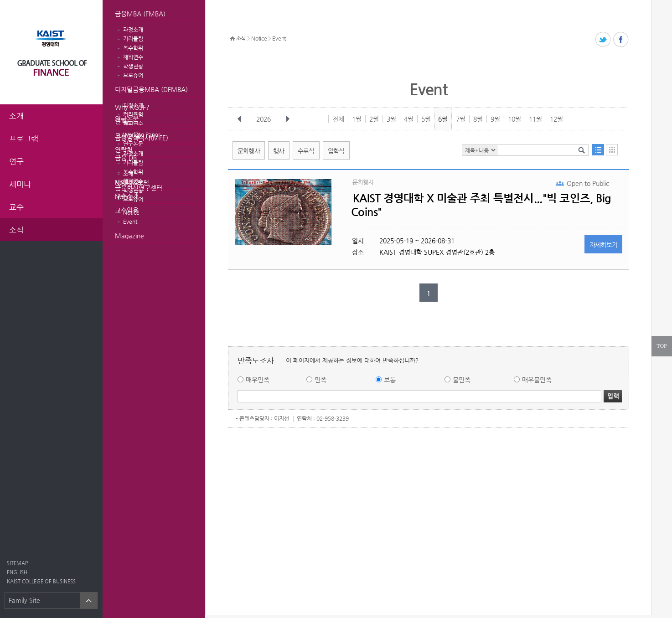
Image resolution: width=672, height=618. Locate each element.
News (123, 182)
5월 (426, 119)
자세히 (604, 245)
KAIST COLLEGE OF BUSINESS (41, 581)
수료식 (306, 151)
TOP (662, 346)
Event (130, 221)
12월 (556, 119)
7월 (461, 119)
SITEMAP (17, 563)
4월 (409, 119)
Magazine (129, 236)
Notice (124, 196)
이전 (239, 119)
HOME (233, 39)
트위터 (603, 40)
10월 (514, 119)
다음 (288, 119)
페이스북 (621, 40)
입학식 (336, 151)
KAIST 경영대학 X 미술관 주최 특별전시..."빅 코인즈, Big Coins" (481, 205)
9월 (495, 119)
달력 (612, 150)
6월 (443, 119)
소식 (241, 38)
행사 (279, 151)
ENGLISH (17, 572)
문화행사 (249, 151)
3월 (391, 119)
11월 (535, 119)
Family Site (24, 600)
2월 (374, 119)
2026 (264, 119)
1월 (357, 119)
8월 (478, 119)
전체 (338, 119)
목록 (598, 150)
